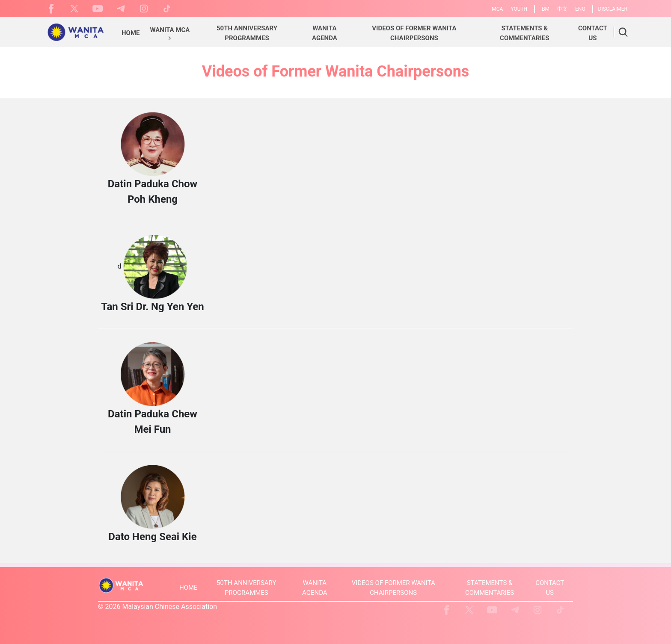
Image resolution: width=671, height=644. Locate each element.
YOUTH (519, 9)
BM (546, 9)
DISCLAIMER (613, 9)
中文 (562, 9)
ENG (580, 9)
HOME (189, 588)
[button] (170, 34)
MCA (497, 9)
